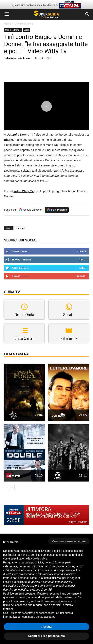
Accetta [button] (47, 627)
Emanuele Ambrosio (19, 58)
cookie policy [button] (39, 559)
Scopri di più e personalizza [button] (46, 636)
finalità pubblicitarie (15, 582)
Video (26, 30)
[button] (87, 14)
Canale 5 (21, 228)
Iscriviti (81, 276)
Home (7, 24)
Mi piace (81, 251)
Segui (83, 260)
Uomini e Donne (24, 24)
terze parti (65, 562)
